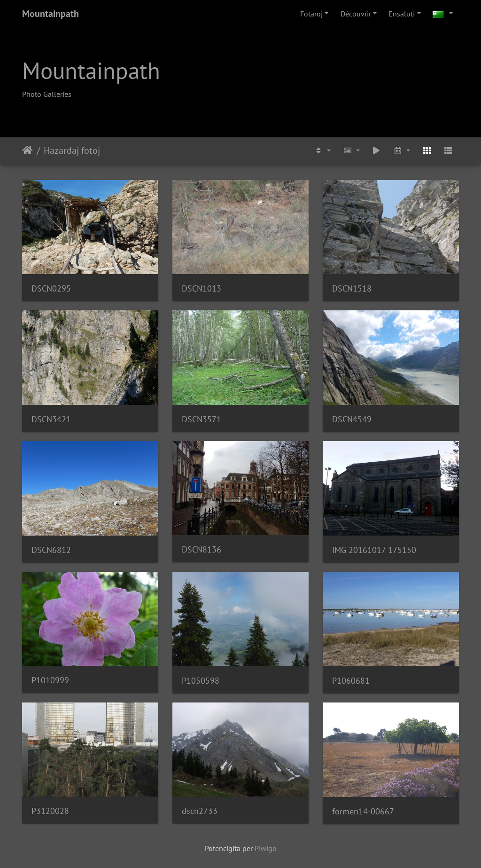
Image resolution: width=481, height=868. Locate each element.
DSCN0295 (51, 288)
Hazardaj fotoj (72, 150)
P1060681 (351, 681)
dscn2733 (200, 811)
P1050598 (201, 681)
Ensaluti (402, 14)
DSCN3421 (51, 419)
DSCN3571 (202, 419)
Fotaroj (311, 14)
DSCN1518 (352, 288)
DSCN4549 (352, 419)
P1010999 (50, 680)
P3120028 (50, 811)
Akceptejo (27, 150)
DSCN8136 (202, 549)
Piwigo (266, 848)
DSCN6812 (51, 550)
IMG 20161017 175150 (374, 550)
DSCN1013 (202, 288)
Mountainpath (50, 14)
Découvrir (356, 14)
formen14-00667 (363, 811)
